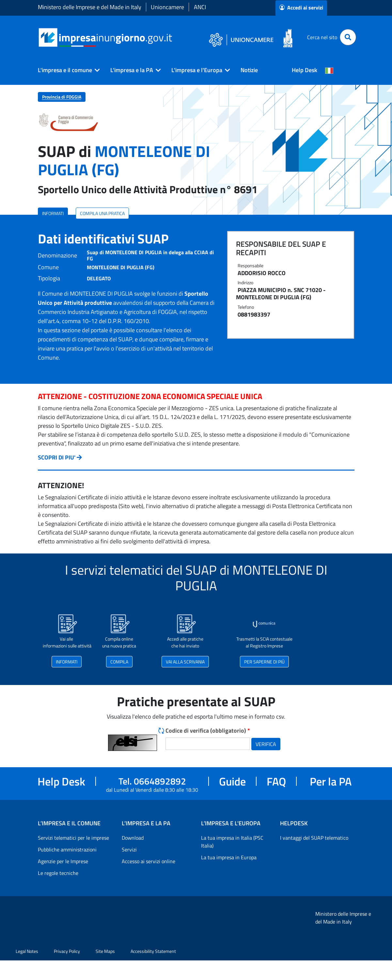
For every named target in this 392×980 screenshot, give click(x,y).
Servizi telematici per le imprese (73, 838)
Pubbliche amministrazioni (67, 849)
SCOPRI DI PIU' (57, 457)
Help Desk (305, 70)
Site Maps (105, 951)
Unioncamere (167, 7)
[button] (66, 70)
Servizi (129, 849)
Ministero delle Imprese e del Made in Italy (90, 7)
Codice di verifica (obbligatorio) (208, 731)
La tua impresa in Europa (229, 857)
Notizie (249, 70)
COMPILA (119, 662)
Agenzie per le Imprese (63, 861)
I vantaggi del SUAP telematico (314, 838)
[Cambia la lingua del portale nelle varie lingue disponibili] (329, 70)
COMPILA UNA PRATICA (102, 213)
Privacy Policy (67, 951)
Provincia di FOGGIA (62, 97)
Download (133, 838)
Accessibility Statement (153, 951)
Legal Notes (27, 951)
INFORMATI (53, 213)
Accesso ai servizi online (149, 861)
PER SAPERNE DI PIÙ (264, 662)
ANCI (200, 7)
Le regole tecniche (58, 873)
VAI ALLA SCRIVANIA (185, 662)
